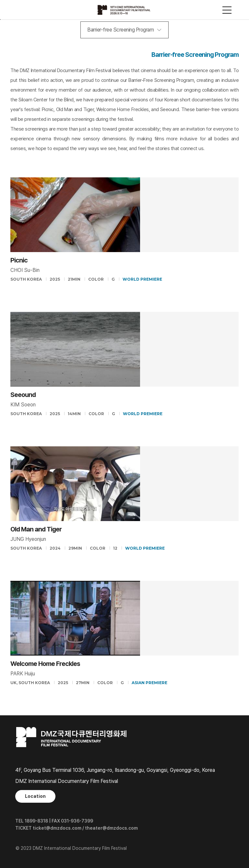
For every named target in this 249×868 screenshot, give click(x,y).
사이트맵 (227, 10)
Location (35, 796)
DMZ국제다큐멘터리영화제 (124, 10)
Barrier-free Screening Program (120, 30)
